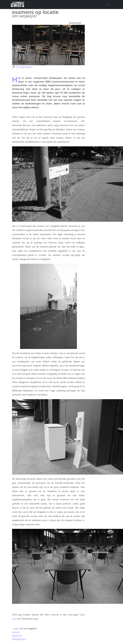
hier (14, 619)
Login (16, 628)
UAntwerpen (19, 639)
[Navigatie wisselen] (108, 5)
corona (16, 632)
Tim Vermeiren (24, 67)
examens (17, 635)
